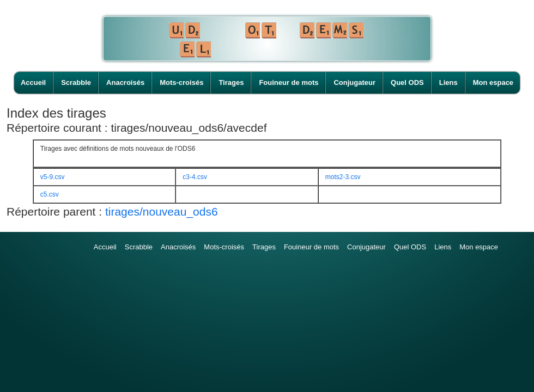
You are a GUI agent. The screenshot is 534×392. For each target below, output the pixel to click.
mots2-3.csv (343, 177)
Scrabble (76, 82)
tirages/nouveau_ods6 (162, 212)
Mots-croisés (181, 82)
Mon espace (493, 82)
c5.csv (50, 194)
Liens (448, 82)
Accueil (33, 82)
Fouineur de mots (289, 82)
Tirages (231, 82)
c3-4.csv (195, 177)
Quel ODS (407, 82)
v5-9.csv (53, 177)
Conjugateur (354, 82)
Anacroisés (125, 82)
